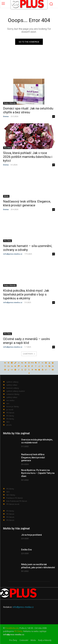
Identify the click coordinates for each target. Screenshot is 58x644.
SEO (8, 422)
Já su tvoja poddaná (31, 535)
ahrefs (9, 425)
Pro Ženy (8, 148)
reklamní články (13, 394)
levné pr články (13, 406)
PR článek (10, 413)
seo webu (10, 400)
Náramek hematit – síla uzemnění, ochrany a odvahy (28, 248)
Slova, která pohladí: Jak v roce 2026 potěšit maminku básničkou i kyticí (28, 157)
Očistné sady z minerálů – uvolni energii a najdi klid (27, 341)
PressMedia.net (12, 628)
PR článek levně (13, 504)
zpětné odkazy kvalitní (16, 391)
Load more (29, 354)
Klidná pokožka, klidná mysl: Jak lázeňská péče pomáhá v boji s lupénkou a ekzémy (26, 294)
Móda (6, 196)
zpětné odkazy (12, 382)
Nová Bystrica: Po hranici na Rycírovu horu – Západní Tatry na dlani (38, 473)
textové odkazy (13, 388)
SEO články (11, 495)
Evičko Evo (27, 550)
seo (8, 403)
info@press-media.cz (13, 254)
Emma (6, 116)
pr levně (10, 410)
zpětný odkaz (12, 385)
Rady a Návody (10, 103)
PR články (10, 416)
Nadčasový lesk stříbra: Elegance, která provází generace (33, 457)
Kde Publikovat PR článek (17, 501)
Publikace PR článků (15, 498)
